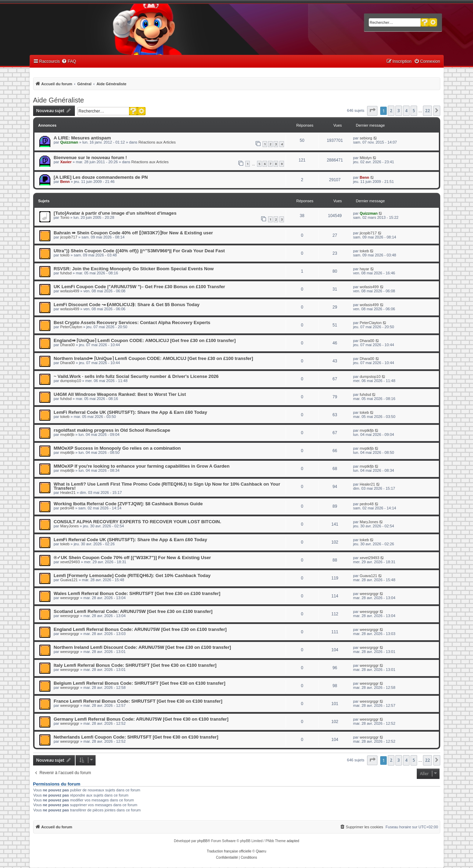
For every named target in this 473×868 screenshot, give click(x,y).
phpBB (203, 841)
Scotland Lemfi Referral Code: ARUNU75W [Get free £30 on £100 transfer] (133, 611)
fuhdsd (66, 273)
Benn (65, 182)
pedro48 (67, 508)
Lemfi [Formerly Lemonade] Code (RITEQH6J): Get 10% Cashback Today (132, 576)
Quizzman (69, 142)
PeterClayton (71, 327)
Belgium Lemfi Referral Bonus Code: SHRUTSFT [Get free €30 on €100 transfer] (140, 683)
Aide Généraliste (59, 100)
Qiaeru (261, 851)
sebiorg (366, 138)
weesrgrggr (70, 598)
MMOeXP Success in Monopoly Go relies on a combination (117, 448)
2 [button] (391, 111)
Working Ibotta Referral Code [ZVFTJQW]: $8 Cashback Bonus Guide (128, 504)
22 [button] (427, 111)
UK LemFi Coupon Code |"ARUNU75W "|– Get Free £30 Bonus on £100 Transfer (140, 287)
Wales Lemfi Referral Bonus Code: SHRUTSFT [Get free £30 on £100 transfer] (137, 593)
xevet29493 (70, 562)
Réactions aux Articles (157, 142)
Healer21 (68, 492)
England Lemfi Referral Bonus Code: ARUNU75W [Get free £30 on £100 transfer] (140, 629)
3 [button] (399, 111)
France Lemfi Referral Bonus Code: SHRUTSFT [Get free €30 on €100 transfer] (138, 701)
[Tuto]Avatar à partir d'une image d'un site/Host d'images (115, 213)
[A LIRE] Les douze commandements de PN (101, 177)
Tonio (65, 217)
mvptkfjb (67, 435)
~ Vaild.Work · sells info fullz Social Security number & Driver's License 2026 (136, 376)
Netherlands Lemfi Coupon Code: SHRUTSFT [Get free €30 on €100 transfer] (136, 737)
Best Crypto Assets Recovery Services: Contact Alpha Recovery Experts (132, 323)
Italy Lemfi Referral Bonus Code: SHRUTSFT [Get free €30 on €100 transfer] (135, 665)
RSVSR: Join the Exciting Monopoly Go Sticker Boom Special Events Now (134, 269)
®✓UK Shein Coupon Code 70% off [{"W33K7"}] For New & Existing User (132, 558)
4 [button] (406, 111)
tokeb (65, 255)
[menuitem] (69, 62)
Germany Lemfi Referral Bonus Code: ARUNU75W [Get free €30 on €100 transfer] (141, 719)
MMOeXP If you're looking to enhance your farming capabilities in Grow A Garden (142, 466)
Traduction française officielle (229, 851)
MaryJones (69, 526)
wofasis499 (70, 291)
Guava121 (69, 580)
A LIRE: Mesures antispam (82, 138)
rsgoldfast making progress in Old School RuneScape (112, 430)
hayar (364, 269)
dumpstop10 (71, 381)
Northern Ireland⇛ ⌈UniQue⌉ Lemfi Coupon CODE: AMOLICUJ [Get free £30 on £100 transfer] (154, 358)
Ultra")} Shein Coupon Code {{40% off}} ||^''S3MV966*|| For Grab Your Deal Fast (139, 251)
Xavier (66, 162)
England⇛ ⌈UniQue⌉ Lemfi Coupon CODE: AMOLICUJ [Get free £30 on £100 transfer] (145, 340)
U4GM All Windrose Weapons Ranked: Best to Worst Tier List (120, 394)
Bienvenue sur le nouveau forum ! (91, 158)
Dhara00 (67, 345)
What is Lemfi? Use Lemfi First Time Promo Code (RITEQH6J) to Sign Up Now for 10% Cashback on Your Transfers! (167, 486)
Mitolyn (366, 158)
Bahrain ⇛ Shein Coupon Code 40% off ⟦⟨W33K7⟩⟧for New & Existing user (134, 233)
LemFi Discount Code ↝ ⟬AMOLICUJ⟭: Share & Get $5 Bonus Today (127, 305)
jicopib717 (69, 237)
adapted (293, 841)
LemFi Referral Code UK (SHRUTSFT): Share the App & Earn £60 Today (131, 412)
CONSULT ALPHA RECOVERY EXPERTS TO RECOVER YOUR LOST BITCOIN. (138, 522)
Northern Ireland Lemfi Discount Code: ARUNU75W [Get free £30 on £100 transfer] (142, 647)
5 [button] (414, 111)
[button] (372, 111)
